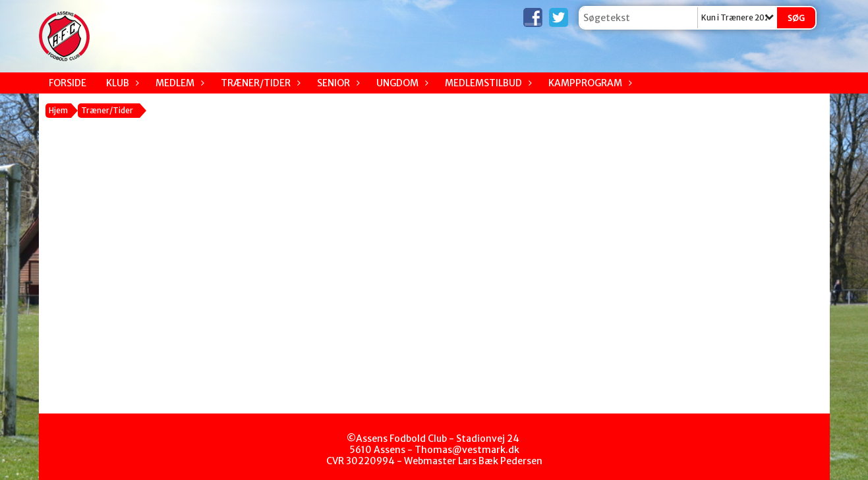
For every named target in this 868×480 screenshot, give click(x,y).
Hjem (58, 110)
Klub (121, 83)
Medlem (178, 83)
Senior (337, 83)
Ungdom (401, 83)
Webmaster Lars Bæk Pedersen (473, 461)
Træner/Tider (259, 83)
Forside (68, 83)
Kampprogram (589, 83)
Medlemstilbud (487, 83)
